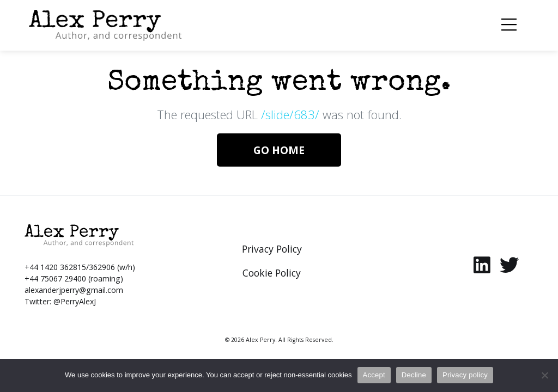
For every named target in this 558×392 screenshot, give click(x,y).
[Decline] (544, 375)
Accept (374, 375)
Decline (414, 375)
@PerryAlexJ (75, 301)
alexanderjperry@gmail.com (74, 290)
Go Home (279, 150)
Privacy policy (465, 375)
